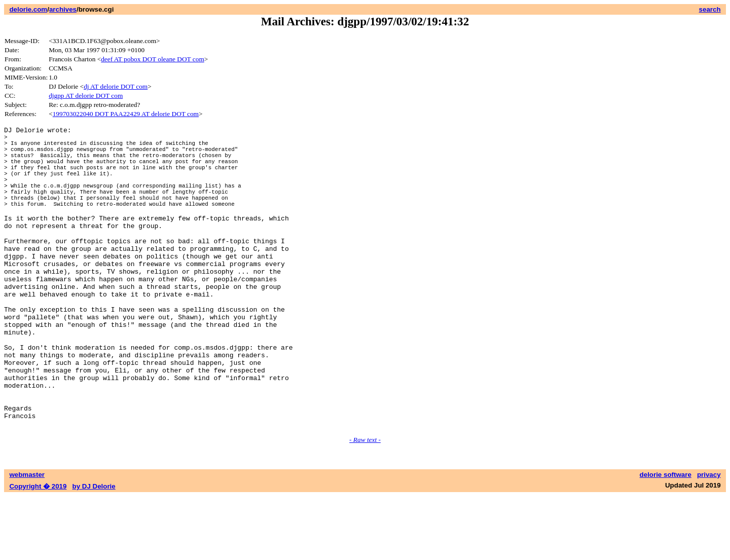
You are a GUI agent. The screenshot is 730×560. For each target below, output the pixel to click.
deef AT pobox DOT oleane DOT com (153, 59)
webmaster (27, 538)
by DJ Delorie (94, 550)
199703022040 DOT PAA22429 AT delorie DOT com (126, 114)
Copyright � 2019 (38, 550)
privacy (709, 538)
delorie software (666, 538)
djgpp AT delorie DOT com (86, 96)
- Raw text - (365, 503)
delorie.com (28, 9)
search (710, 9)
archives (63, 9)
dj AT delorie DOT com (116, 86)
